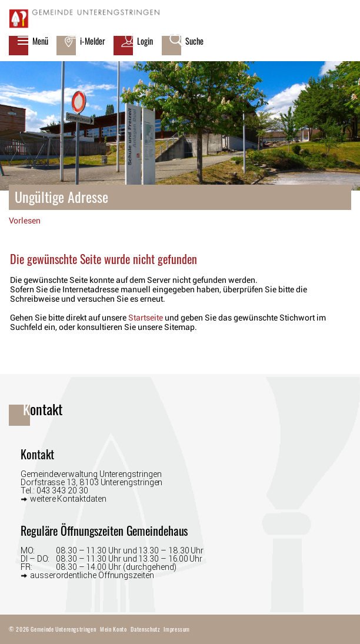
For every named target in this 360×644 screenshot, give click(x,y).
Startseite (146, 318)
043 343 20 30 (62, 490)
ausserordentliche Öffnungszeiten (92, 575)
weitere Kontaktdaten (68, 498)
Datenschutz (145, 629)
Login (145, 41)
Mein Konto (113, 629)
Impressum (177, 629)
